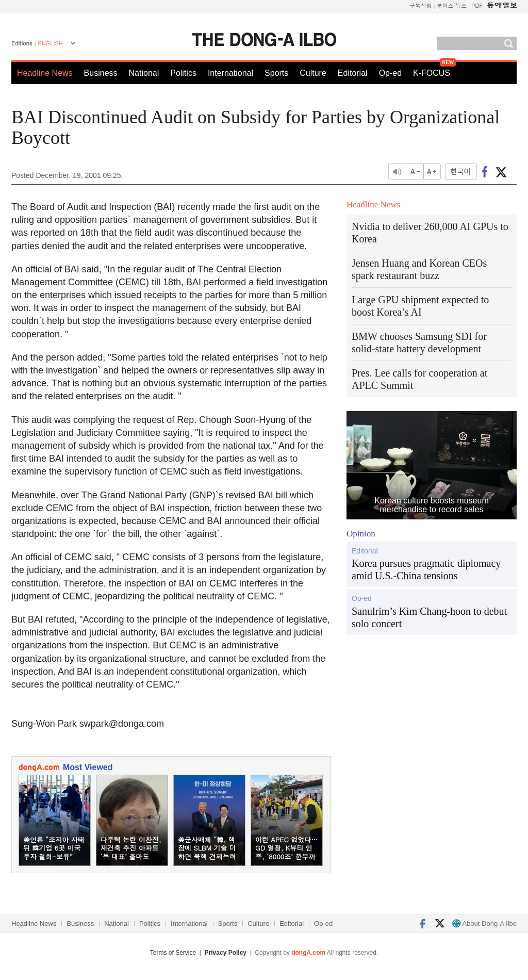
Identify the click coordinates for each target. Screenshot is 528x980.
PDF (477, 5)
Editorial (353, 73)
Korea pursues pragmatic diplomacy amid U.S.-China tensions (426, 569)
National (144, 73)
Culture (313, 73)
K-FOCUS (432, 73)
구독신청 (421, 5)
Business (101, 73)
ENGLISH (51, 43)
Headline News (45, 73)
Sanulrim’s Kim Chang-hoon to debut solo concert (429, 617)
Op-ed (390, 73)
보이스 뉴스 (452, 5)
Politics (183, 73)
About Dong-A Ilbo (484, 924)
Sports (276, 73)
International (230, 73)
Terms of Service (173, 953)
